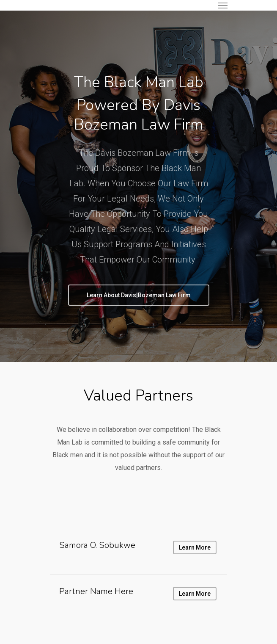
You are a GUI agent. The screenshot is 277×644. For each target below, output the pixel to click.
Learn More (195, 594)
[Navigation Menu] (223, 5)
